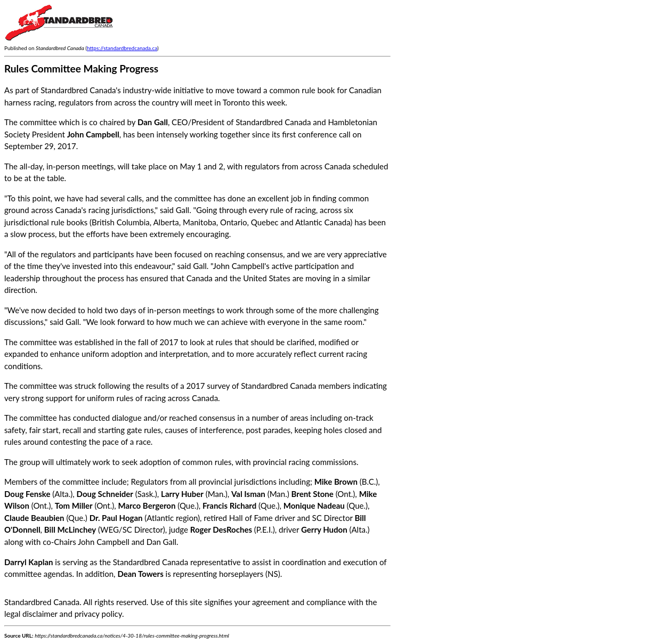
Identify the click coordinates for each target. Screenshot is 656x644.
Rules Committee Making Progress (81, 68)
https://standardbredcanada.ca (122, 48)
